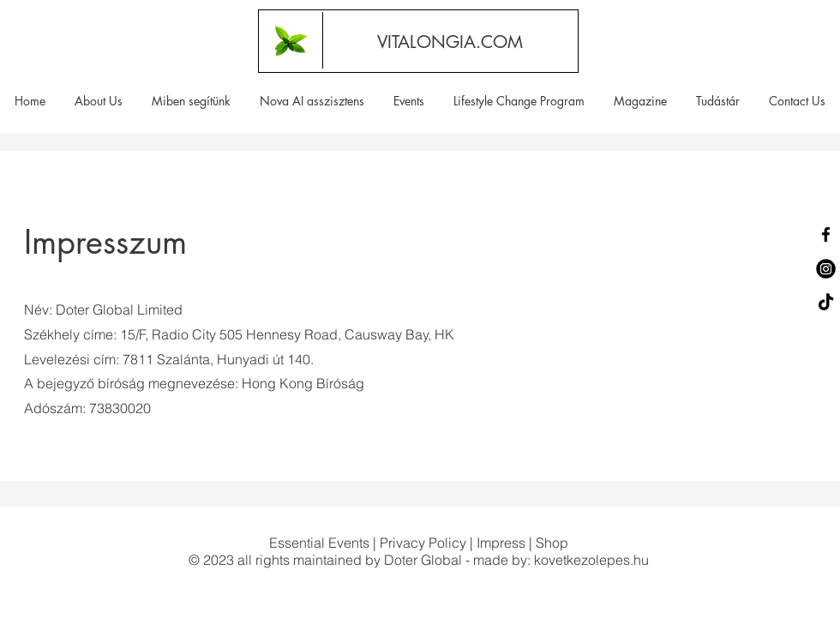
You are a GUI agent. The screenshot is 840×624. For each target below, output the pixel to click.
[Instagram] (826, 269)
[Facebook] (826, 234)
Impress (501, 543)
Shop (552, 543)
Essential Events (319, 543)
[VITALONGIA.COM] (450, 42)
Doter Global (423, 560)
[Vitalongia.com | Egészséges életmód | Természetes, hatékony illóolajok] (290, 40)
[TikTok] (826, 303)
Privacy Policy (423, 543)
